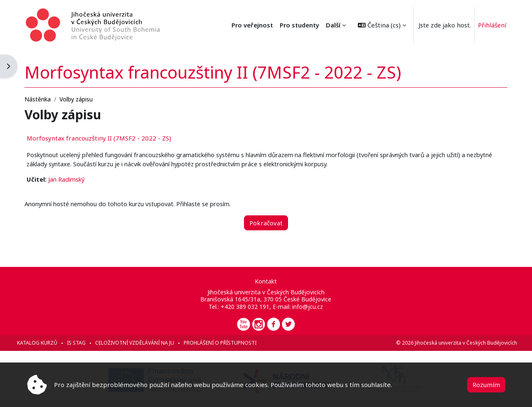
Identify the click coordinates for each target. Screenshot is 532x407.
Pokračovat (266, 223)
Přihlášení (491, 25)
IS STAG (88, 343)
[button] (380, 25)
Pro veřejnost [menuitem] (296, 25)
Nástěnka (49, 98)
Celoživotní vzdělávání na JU (146, 343)
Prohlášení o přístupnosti (232, 343)
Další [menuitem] (331, 25)
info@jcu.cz (308, 307)
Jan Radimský (79, 179)
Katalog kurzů (49, 343)
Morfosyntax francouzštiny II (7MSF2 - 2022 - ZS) (111, 138)
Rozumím (486, 385)
